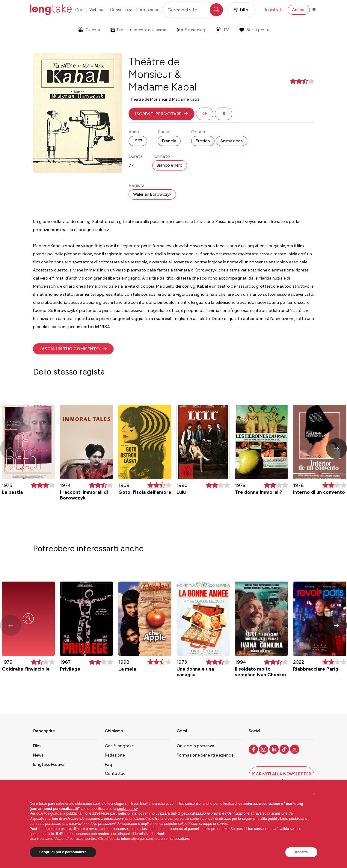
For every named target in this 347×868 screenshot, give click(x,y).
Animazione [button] (231, 141)
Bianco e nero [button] (170, 165)
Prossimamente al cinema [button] (138, 30)
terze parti (109, 813)
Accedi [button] (299, 10)
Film (37, 746)
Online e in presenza (196, 746)
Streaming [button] (191, 30)
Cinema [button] (89, 30)
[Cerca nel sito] (194, 10)
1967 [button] (138, 141)
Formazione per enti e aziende (205, 755)
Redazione (115, 755)
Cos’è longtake (119, 746)
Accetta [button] (301, 852)
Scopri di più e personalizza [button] (63, 852)
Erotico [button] (203, 141)
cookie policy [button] (127, 809)
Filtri (241, 10)
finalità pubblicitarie (272, 819)
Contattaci (116, 773)
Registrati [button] (273, 10)
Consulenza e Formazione (135, 10)
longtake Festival (49, 764)
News (38, 755)
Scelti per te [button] (254, 30)
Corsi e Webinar (90, 10)
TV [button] (222, 30)
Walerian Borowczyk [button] (152, 194)
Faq (108, 764)
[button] (162, 114)
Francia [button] (169, 141)
